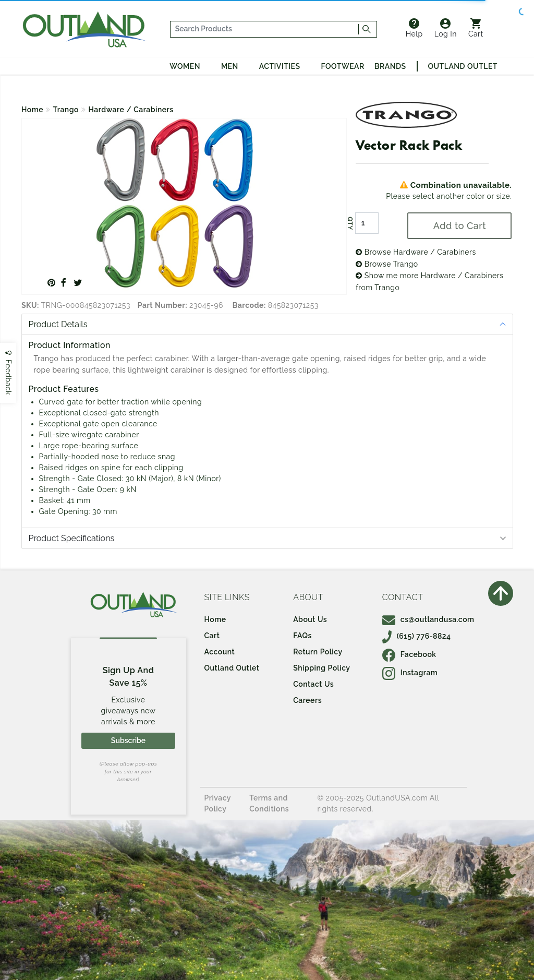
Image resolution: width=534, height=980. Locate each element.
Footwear (343, 66)
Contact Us (313, 684)
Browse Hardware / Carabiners (416, 252)
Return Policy (318, 652)
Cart (476, 28)
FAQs (302, 636)
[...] (264, 29)
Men (230, 66)
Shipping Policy (321, 668)
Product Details (58, 324)
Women (185, 66)
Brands (390, 66)
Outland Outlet (463, 66)
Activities (280, 66)
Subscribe (128, 740)
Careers (307, 700)
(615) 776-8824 (417, 636)
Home (32, 110)
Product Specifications (72, 538)
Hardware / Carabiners (131, 110)
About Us (310, 619)
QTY (350, 223)
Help (414, 28)
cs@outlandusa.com (428, 619)
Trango (66, 110)
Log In (446, 28)
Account (220, 652)
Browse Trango (387, 264)
